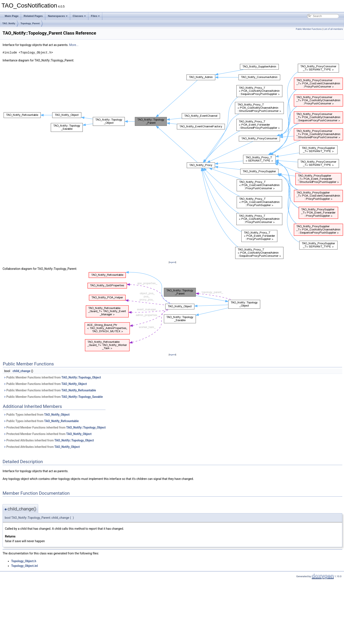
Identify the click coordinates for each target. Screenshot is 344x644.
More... (74, 45)
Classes (79, 16)
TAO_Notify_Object (74, 384)
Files (95, 16)
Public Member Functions (309, 29)
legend (172, 262)
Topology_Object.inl (24, 566)
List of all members (333, 29)
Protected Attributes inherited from (49, 440)
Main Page (12, 16)
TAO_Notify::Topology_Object (81, 377)
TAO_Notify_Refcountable (79, 390)
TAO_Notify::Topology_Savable (82, 397)
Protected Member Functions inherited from (55, 427)
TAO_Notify (9, 23)
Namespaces (58, 16)
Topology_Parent (30, 23)
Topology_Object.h (24, 561)
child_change (22, 371)
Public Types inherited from (37, 415)
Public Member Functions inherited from (52, 377)
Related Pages (33, 16)
